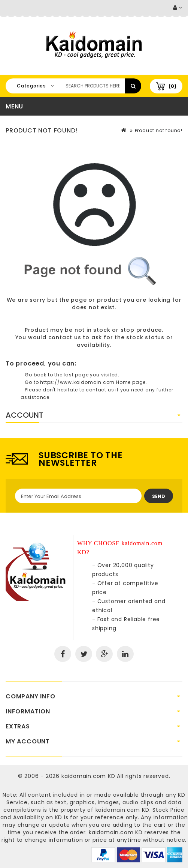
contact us (65, 337)
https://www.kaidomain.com (77, 382)
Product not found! (159, 130)
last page (76, 375)
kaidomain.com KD (88, 776)
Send (159, 496)
